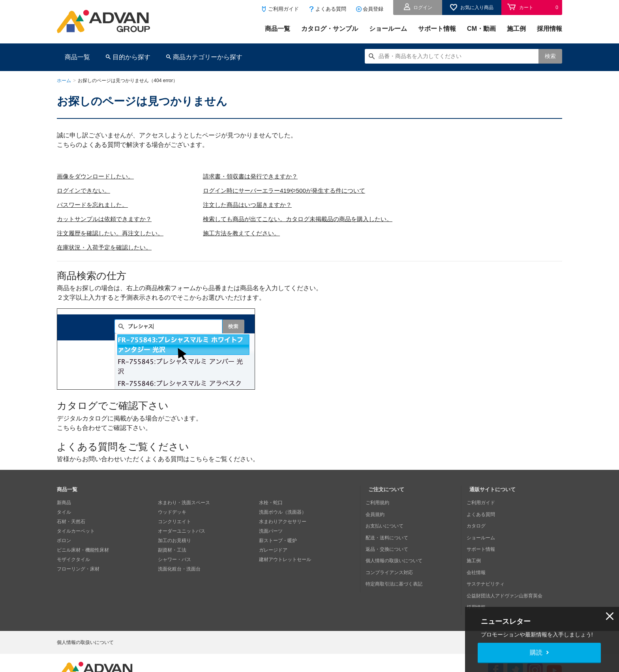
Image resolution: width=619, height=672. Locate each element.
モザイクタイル (73, 559)
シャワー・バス (174, 559)
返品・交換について (390, 541)
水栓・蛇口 (271, 503)
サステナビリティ (488, 569)
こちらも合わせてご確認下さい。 (104, 428)
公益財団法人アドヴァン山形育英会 (507, 578)
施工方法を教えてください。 (251, 233)
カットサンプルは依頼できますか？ (107, 219)
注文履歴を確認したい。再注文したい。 (114, 233)
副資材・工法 (172, 550)
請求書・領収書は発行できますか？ (261, 176)
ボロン (64, 541)
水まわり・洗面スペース (184, 503)
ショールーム (388, 29)
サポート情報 (437, 29)
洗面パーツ (271, 531)
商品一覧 (278, 29)
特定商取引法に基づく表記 (397, 569)
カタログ (479, 522)
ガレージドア (273, 550)
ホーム (64, 81)
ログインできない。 (85, 191)
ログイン (423, 8)
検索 (550, 56)
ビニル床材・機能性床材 (83, 550)
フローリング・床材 (78, 569)
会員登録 (373, 9)
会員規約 (378, 512)
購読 (536, 652)
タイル (64, 512)
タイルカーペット (76, 531)
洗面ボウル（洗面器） (283, 512)
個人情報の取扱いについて (397, 550)
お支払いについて (387, 522)
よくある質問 (331, 9)
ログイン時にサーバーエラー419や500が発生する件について (296, 191)
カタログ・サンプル (330, 29)
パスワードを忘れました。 (95, 205)
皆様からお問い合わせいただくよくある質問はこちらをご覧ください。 (158, 459)
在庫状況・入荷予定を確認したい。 (107, 247)
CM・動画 (481, 29)
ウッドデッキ (172, 512)
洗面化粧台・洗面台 (179, 569)
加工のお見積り (174, 541)
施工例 (516, 29)
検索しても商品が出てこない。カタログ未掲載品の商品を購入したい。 (311, 219)
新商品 (64, 503)
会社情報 (479, 559)
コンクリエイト (174, 522)
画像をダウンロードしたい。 (98, 176)
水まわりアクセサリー (283, 522)
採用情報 (550, 29)
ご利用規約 (380, 503)
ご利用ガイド (283, 9)
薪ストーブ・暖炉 (278, 541)
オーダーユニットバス (182, 531)
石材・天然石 (71, 522)
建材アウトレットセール (285, 559)
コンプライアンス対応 (392, 559)
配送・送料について (390, 531)
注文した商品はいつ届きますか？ (257, 205)
